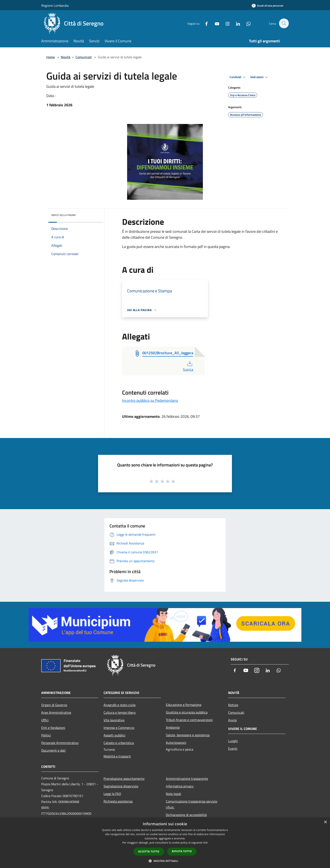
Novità (66, 57)
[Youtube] (215, 23)
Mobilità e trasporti (117, 756)
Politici (46, 735)
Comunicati (84, 57)
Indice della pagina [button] (63, 215)
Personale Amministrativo (60, 743)
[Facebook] (204, 23)
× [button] (325, 822)
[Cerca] (284, 23)
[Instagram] (225, 23)
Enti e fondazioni (53, 728)
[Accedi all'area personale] (267, 6)
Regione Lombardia (55, 5)
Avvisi (232, 720)
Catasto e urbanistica (119, 743)
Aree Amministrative (56, 712)
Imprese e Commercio (119, 728)
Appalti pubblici (114, 735)
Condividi (238, 77)
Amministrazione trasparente (187, 779)
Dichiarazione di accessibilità (186, 815)
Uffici (45, 720)
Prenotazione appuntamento (124, 779)
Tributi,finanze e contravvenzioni (189, 720)
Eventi (233, 748)
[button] (165, 861)
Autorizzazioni (176, 743)
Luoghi (233, 741)
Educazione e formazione (184, 705)
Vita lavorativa (114, 720)
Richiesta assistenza (118, 801)
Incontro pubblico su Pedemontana (150, 400)
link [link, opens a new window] (206, 843)
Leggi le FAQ (112, 794)
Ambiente (173, 727)
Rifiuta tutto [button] (182, 851)
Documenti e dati (53, 750)
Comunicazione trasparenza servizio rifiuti (192, 804)
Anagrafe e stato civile (120, 705)
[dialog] (165, 843)
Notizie (233, 705)
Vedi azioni (260, 77)
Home (51, 57)
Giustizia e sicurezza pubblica (187, 712)
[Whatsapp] (246, 23)
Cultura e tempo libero (120, 712)
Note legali (174, 794)
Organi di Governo (54, 705)
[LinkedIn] (236, 23)
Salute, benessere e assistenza (188, 735)
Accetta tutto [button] (149, 851)
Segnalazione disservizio (121, 786)
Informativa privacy (180, 786)
